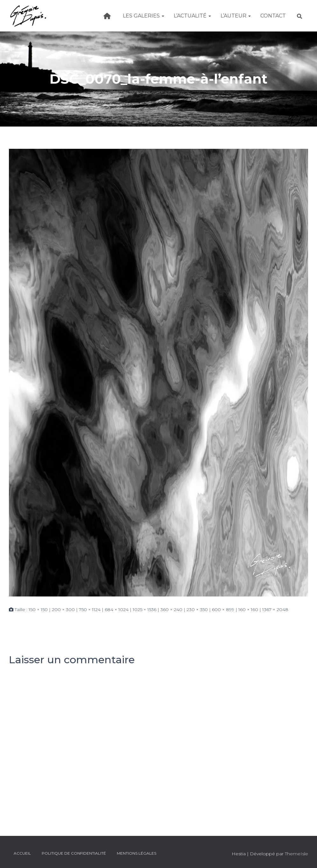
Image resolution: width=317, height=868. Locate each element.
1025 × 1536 (144, 610)
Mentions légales (137, 853)
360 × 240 (171, 610)
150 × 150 (38, 610)
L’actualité (192, 16)
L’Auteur (236, 16)
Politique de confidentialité (74, 853)
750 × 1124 (90, 610)
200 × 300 (63, 610)
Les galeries (144, 16)
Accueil (22, 853)
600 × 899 (223, 610)
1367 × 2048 (275, 610)
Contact (273, 16)
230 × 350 (197, 610)
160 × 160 (248, 610)
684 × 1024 (117, 610)
